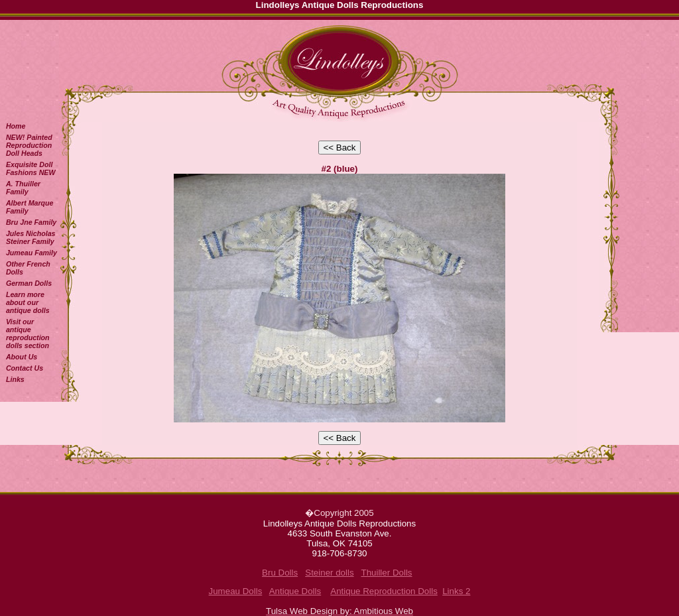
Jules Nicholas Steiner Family (31, 237)
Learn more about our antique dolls (28, 302)
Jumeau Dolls (236, 591)
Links (15, 379)
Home (16, 126)
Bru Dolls (280, 573)
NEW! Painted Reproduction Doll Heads (29, 145)
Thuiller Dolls (386, 573)
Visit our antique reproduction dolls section (28, 334)
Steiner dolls (329, 573)
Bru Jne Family (31, 222)
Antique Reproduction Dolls (384, 591)
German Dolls (29, 283)
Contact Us (25, 368)
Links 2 (456, 591)
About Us (22, 357)
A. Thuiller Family (23, 188)
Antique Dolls (295, 591)
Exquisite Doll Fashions (31, 168)
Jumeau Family (31, 253)
